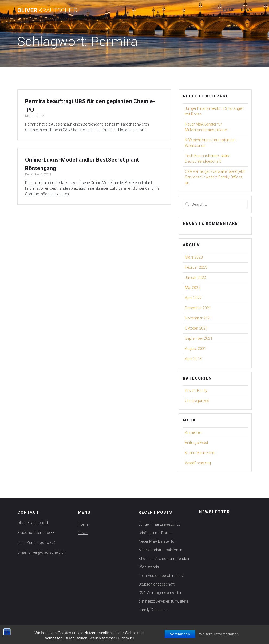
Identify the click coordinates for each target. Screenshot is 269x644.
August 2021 (196, 349)
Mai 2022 (193, 288)
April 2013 (193, 359)
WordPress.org (198, 463)
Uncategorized (197, 401)
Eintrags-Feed (196, 443)
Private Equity (196, 391)
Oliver (47, 10)
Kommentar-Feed (200, 453)
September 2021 (199, 338)
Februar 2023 (196, 267)
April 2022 (193, 298)
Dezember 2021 (198, 308)
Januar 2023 (195, 278)
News (247, 10)
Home (229, 10)
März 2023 (194, 257)
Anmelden (193, 432)
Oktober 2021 (196, 328)
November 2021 (198, 318)
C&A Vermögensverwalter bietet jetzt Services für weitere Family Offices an (215, 177)
